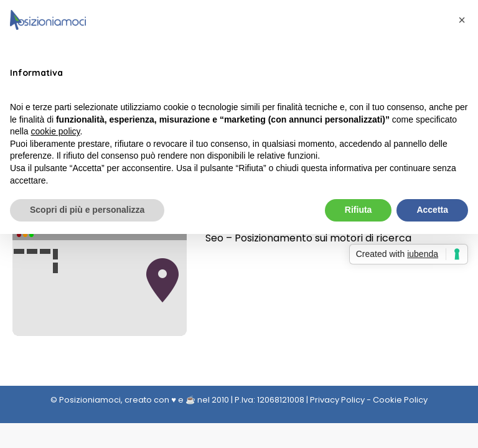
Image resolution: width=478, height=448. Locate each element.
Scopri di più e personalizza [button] (87, 210)
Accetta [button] (432, 210)
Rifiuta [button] (358, 210)
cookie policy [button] (55, 131)
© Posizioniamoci (86, 400)
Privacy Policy (337, 400)
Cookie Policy (400, 400)
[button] (462, 20)
